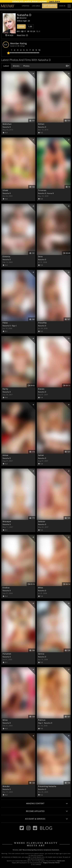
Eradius (6, 588)
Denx (40, 256)
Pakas (5, 323)
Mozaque (7, 521)
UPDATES (26, 6)
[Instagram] (28, 828)
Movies (16, 66)
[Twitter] (22, 828)
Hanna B (50, 193)
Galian (41, 455)
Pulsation (7, 654)
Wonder (6, 786)
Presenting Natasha (47, 786)
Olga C (14, 326)
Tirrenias (42, 190)
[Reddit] (35, 828)
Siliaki (5, 190)
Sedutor (42, 521)
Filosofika (42, 323)
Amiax (5, 455)
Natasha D (7, 127)
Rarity (5, 389)
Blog (46, 828)
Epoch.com (61, 861)
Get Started (50, 6)
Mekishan (7, 124)
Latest (6, 66)
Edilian (41, 124)
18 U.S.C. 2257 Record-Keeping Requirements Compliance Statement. (36, 850)
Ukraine (22, 18)
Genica (41, 654)
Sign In (62, 6)
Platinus (42, 720)
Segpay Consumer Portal (51, 863)
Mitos (41, 588)
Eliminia (6, 256)
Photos (26, 66)
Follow (21, 26)
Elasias (41, 389)
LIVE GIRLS (36, 6)
